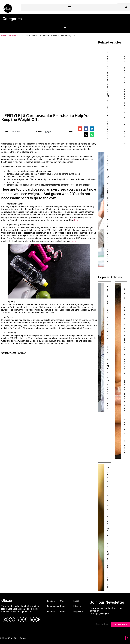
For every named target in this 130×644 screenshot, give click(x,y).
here (76, 220)
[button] (69, 7)
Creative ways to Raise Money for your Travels (108, 95)
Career (63, 601)
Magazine (78, 612)
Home (4, 35)
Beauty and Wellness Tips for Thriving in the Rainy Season (108, 210)
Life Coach (12, 35)
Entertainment (54, 606)
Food (63, 612)
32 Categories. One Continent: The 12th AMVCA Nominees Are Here (108, 347)
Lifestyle (77, 606)
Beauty (63, 606)
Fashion (51, 601)
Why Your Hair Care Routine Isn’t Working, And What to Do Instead (108, 527)
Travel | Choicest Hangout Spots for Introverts (124, 97)
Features (51, 612)
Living (76, 601)
